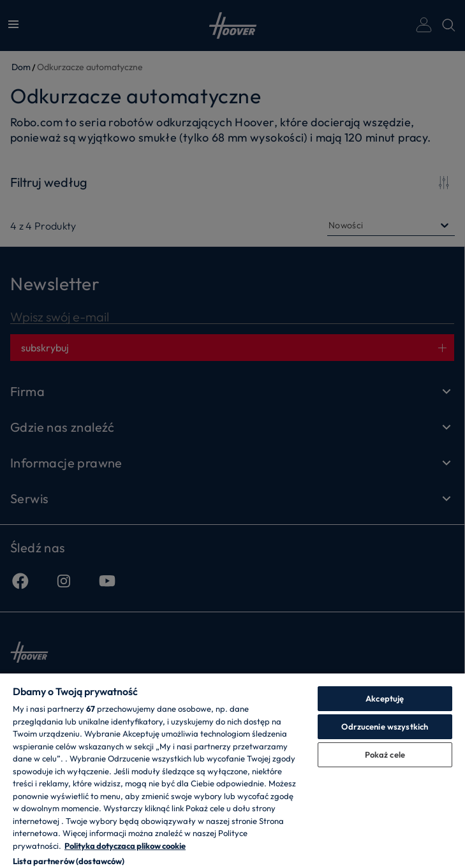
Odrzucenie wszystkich (385, 726)
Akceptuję (385, 698)
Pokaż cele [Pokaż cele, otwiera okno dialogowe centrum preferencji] (385, 754)
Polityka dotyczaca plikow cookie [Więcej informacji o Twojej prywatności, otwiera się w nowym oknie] (125, 846)
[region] (232, 770)
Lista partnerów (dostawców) (69, 861)
